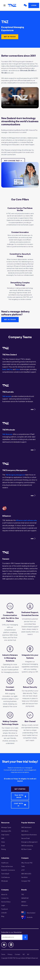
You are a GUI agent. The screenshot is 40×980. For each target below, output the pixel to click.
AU (28, 954)
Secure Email (25, 838)
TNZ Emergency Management (15, 475)
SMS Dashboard (26, 827)
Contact (17, 954)
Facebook (4, 909)
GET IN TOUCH (10, 37)
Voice (18, 369)
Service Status (6, 902)
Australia (27, 917)
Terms (3, 954)
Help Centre (5, 835)
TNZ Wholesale (7, 434)
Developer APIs (6, 831)
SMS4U (24, 902)
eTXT (23, 870)
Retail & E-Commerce (8, 870)
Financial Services (7, 866)
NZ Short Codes (26, 849)
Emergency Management (29, 842)
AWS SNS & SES (26, 874)
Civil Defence (5, 877)
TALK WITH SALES (20, 796)
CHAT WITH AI (20, 805)
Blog (3, 916)
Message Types (6, 827)
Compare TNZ (26, 881)
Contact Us (5, 898)
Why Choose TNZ (27, 863)
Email (4, 369)
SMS (8, 369)
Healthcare (5, 863)
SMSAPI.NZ (25, 898)
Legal (3, 905)
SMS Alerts (25, 831)
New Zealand (28, 913)
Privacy (10, 954)
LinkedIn (4, 913)
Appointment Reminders (29, 835)
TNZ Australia (7, 396)
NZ (24, 954)
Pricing (4, 849)
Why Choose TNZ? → (13, 161)
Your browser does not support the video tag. (20, 98)
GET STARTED (20, 789)
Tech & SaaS (5, 874)
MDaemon (25, 905)
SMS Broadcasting (27, 846)
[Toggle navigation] (4, 5)
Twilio (23, 866)
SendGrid (24, 877)
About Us (4, 894)
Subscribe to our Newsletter (12, 932)
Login (34, 5)
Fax (11, 369)
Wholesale (5, 881)
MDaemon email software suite (26, 520)
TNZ (23, 894)
